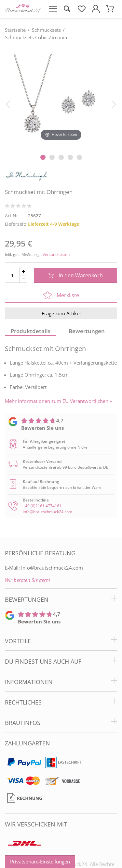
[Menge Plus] (24, 272)
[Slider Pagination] (43, 157)
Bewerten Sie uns (42, 428)
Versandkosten (56, 254)
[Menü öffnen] (53, 9)
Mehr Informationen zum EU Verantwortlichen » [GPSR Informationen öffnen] (58, 401)
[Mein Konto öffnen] (96, 9)
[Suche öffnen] (67, 9)
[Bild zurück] (8, 104)
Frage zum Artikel (61, 313)
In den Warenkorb (76, 275)
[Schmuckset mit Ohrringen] (61, 98)
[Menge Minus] (24, 279)
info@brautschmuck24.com (47, 512)
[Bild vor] (114, 104)
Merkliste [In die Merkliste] (61, 295)
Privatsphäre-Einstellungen (40, 862)
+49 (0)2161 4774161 (42, 506)
